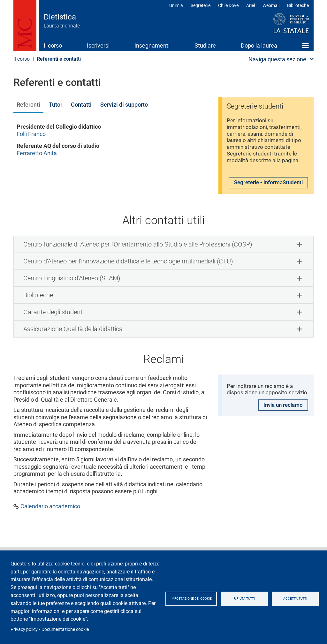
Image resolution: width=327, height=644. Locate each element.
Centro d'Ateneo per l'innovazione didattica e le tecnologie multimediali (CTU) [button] (128, 274)
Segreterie (201, 5)
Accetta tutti (304, 599)
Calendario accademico (50, 519)
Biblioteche (298, 5)
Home (305, 45)
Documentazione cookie (65, 629)
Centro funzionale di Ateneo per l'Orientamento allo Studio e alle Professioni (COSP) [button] (138, 257)
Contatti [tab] (81, 105)
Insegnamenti (152, 45)
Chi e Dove (228, 5)
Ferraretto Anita (37, 153)
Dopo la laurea (259, 45)
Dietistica (60, 17)
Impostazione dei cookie (198, 599)
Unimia (176, 5)
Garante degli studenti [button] (53, 325)
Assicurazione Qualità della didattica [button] (73, 342)
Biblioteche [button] (38, 308)
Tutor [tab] (56, 105)
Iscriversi (98, 45)
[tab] (163, 257)
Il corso (53, 45)
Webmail (271, 5)
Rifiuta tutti (256, 599)
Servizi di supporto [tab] (124, 105)
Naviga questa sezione (277, 59)
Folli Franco (31, 134)
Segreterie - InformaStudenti (254, 191)
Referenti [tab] (28, 105)
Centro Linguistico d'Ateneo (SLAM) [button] (72, 291)
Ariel (251, 5)
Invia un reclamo (281, 427)
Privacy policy (24, 629)
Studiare (205, 45)
